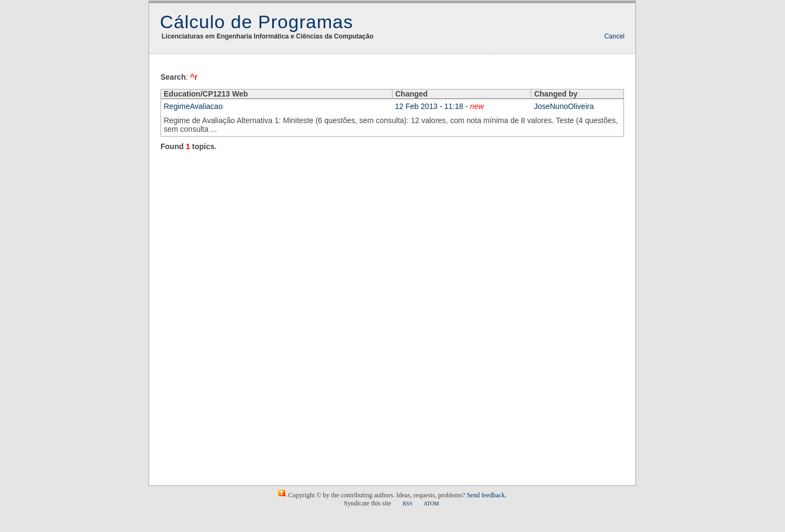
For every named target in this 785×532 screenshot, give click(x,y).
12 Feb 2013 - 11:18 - (440, 106)
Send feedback (486, 495)
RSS (408, 504)
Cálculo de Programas (256, 22)
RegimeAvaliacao (193, 106)
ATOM (431, 504)
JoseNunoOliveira (564, 106)
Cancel (615, 36)
